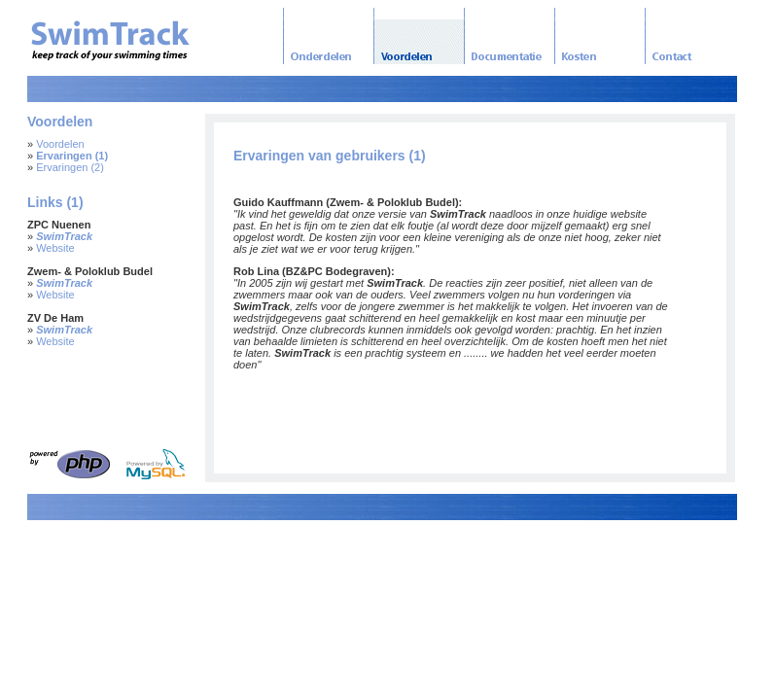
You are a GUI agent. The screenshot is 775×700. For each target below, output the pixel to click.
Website (55, 248)
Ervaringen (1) (72, 156)
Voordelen (60, 144)
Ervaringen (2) (70, 167)
